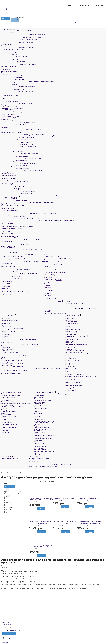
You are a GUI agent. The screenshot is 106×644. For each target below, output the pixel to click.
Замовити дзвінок (9, 634)
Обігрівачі (68, 326)
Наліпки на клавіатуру (8, 44)
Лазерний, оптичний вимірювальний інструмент (80, 354)
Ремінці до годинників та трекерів (12, 228)
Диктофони (9, 253)
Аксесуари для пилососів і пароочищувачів (15, 370)
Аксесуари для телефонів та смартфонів (28, 202)
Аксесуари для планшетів (18, 48)
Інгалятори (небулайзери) (9, 412)
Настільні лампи (39, 410)
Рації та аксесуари (14, 251)
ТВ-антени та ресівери (51, 261)
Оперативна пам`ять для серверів (12, 108)
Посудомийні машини (8, 322)
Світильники (38, 412)
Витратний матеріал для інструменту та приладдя (82, 370)
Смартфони (10, 199)
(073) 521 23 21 (7, 620)
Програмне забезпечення (18, 93)
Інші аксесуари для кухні (41, 437)
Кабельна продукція (15, 182)
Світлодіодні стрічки (40, 408)
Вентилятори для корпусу (10, 71)
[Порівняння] (71, 16)
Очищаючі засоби (13, 278)
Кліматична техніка (73, 315)
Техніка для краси (13, 356)
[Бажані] (64, 534)
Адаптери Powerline (15, 165)
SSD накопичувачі (13, 61)
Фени (3, 357)
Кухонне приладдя (40, 432)
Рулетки (68, 355)
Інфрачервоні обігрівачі (73, 330)
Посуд (36, 426)
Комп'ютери (10, 97)
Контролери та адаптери (19, 86)
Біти (67, 371)
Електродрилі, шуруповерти (74, 340)
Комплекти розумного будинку (43, 400)
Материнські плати (14, 56)
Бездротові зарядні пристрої (20, 218)
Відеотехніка (53, 276)
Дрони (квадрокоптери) (9, 246)
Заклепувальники (71, 367)
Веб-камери (5, 128)
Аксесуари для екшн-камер (53, 279)
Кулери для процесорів (9, 66)
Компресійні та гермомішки (10, 427)
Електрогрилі (6, 335)
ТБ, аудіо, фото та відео (53, 256)
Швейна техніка (12, 367)
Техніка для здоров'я (8, 405)
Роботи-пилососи (7, 349)
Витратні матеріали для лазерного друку (14, 290)
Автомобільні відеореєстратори (38, 458)
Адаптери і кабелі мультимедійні (65, 303)
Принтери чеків (6, 265)
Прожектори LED (39, 413)
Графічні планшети (7, 131)
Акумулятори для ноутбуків (19, 39)
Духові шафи (5, 325)
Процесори (9, 54)
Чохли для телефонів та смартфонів (13, 205)
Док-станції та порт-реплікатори (24, 34)
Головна (69, 5)
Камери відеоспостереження (43, 418)
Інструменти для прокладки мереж (12, 177)
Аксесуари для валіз (8, 421)
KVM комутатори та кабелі (19, 192)
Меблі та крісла (39, 443)
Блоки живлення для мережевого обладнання (31, 195)
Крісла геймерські (39, 445)
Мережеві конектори (8, 174)
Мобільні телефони (14, 200)
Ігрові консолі (5, 231)
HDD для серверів (7, 110)
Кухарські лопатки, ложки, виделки (45, 435)
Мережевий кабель (7, 183)
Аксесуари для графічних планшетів (13, 133)
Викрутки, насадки (71, 363)
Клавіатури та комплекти (18, 123)
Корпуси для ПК (12, 76)
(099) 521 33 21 (7, 625)
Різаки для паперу (13, 275)
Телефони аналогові (8, 282)
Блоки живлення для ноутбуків (21, 38)
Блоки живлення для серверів (11, 106)
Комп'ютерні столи (40, 447)
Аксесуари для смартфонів (10, 210)
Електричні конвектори (73, 328)
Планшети (9, 32)
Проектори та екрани (59, 292)
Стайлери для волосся (9, 359)
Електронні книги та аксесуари (22, 239)
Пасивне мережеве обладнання (22, 170)
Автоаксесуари (33, 468)
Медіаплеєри (48, 277)
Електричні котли (71, 334)
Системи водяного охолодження (12, 73)
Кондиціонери (70, 318)
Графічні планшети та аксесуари (23, 129)
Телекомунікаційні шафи (17, 190)
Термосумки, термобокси (9, 424)
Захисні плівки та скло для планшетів (13, 49)
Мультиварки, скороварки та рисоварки (14, 331)
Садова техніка (70, 384)
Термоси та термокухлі (41, 427)
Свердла (68, 373)
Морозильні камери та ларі (10, 320)
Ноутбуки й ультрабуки (17, 31)
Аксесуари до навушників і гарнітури (56, 273)
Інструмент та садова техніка (76, 336)
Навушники (47, 266)
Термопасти (5, 68)
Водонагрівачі (70, 317)
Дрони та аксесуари (15, 244)
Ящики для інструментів (73, 362)
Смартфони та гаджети (10, 197)
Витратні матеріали (15, 285)
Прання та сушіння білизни (19, 339)
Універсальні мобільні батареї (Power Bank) (29, 213)
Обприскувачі (70, 387)
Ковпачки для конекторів (9, 175)
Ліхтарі (4, 413)
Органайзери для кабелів (9, 204)
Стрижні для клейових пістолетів (76, 374)
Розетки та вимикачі (40, 440)
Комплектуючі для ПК (9, 53)
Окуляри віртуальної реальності (22, 249)
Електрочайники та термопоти (11, 330)
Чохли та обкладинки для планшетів (13, 51)
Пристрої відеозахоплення (19, 146)
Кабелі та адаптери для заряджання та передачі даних (37, 220)
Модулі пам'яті (11, 60)
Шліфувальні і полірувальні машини (76, 344)
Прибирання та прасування (19, 344)
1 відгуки (39, 502)
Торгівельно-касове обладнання (23, 261)
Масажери (5, 410)
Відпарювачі (5, 351)
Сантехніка (37, 455)
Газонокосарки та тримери (74, 386)
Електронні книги (7, 241)
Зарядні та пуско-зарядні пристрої (51, 464)
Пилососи (4, 346)
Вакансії (5, 642)
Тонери (4, 293)
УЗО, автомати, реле (40, 442)
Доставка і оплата (84, 5)
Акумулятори (48, 310)
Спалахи (47, 286)
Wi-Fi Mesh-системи (15, 157)
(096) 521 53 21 (7, 622)
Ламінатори (10, 271)
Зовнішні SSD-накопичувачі (10, 115)
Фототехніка (53, 281)
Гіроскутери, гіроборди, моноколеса (13, 402)
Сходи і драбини (71, 381)
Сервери (4, 105)
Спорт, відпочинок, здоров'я (11, 392)
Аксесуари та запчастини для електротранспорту (18, 404)
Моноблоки (5, 98)
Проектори (48, 294)
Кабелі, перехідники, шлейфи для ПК (25, 88)
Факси (6, 283)
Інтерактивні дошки (57, 302)
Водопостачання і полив (73, 390)
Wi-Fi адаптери (12, 162)
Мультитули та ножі (7, 429)
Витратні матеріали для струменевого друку (16, 291)
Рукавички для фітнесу (8, 397)
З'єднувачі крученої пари (9, 178)
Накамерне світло (50, 287)
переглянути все (7, 74)
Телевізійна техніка (57, 258)
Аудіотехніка (53, 265)
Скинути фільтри (9, 487)
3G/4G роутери (12, 152)
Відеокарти (9, 58)
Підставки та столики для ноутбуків (25, 41)
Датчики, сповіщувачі (40, 402)
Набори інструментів (72, 360)
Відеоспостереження (41, 415)
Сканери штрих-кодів (8, 266)
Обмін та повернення (97, 5)
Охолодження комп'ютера (19, 65)
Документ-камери (50, 298)
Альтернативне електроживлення (44, 451)
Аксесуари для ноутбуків (18, 43)
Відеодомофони (39, 397)
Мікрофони (47, 271)
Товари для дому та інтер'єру (44, 392)
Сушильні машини (7, 343)
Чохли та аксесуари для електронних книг (15, 243)
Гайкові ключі (69, 365)
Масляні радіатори (71, 331)
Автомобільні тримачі (35, 460)
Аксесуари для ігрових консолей (12, 236)
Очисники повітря (71, 322)
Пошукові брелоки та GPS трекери (24, 254)
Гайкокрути (69, 343)
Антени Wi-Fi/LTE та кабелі (19, 163)
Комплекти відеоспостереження (44, 421)
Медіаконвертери (13, 186)
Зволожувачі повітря (72, 323)
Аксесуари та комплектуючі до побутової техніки (33, 368)
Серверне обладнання (17, 103)
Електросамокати (7, 400)
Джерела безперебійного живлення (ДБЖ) (28, 136)
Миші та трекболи (13, 124)
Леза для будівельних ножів (74, 378)
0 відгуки (63, 500)
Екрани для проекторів (51, 297)
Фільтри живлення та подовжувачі (23, 134)
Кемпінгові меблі (39, 448)
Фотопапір (5, 288)
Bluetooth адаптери (15, 169)
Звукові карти (10, 84)
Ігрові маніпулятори (7, 233)
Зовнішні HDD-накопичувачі (10, 116)
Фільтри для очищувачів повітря (75, 325)
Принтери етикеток (8, 263)
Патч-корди (5, 172)
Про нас (75, 5)
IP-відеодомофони (40, 396)
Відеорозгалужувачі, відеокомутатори (69, 305)
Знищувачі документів (16, 270)
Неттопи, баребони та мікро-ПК (11, 102)
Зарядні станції (39, 453)
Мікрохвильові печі (7, 333)
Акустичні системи (50, 269)
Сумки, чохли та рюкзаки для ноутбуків (27, 36)
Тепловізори (5, 431)
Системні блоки (6, 100)
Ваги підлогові (6, 408)
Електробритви (6, 362)
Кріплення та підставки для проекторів (56, 300)
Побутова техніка (8, 315)
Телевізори (47, 260)
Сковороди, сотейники (41, 429)
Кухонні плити (6, 323)
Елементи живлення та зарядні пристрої (70, 308)
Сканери (8, 260)
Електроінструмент (72, 338)
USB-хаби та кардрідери (18, 138)
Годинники (9, 222)
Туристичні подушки (8, 426)
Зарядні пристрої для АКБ (18, 144)
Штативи (47, 282)
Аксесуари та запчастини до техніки (13, 372)
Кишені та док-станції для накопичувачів (28, 81)
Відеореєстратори (40, 420)
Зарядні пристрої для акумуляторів (55, 313)
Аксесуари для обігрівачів (73, 333)
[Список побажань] (71, 14)
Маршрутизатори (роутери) (20, 153)
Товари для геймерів (15, 230)
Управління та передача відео (43, 423)
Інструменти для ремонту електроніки (27, 141)
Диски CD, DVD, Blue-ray (9, 121)
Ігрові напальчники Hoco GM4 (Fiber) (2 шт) (65, 498)
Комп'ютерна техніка (9, 95)
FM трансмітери (33, 461)
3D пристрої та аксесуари (19, 268)
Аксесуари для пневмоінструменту (76, 351)
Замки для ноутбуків (8, 46)
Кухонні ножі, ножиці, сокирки (43, 434)
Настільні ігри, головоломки (10, 458)
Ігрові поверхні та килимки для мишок (26, 126)
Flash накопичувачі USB (9, 118)
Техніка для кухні (13, 328)
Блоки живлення (12, 78)
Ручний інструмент (71, 359)
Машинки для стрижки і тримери (12, 360)
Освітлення (37, 405)
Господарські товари (40, 450)
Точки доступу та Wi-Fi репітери (23, 158)
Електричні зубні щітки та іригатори (13, 407)
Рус (5, 7)
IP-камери (37, 416)
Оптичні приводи (13, 83)
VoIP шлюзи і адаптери (16, 193)
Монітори (8, 111)
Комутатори (10, 155)
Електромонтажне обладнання (44, 439)
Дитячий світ (7, 456)
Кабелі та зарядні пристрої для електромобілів (43, 466)
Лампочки (37, 407)
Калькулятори (11, 276)
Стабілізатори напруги (17, 139)
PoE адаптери (11, 188)
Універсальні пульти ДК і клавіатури (55, 263)
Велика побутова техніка (18, 317)
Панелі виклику (38, 399)
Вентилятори (70, 320)
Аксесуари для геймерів (9, 235)
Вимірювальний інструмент (74, 352)
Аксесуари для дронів (8, 248)
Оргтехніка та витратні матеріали (13, 256)
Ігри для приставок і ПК (9, 238)
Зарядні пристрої (13, 217)
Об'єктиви (47, 284)
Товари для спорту (7, 394)
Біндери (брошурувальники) (19, 273)
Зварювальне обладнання (74, 346)
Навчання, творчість (15, 460)
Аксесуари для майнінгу (17, 91)
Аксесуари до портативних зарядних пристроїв (16, 215)
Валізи (3, 418)
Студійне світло (49, 289)
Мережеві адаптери (15, 160)
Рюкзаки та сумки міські (9, 416)
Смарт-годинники (7, 223)
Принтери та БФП (13, 258)
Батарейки (48, 312)
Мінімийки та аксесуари (73, 382)
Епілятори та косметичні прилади (12, 364)
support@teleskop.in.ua (12, 631)
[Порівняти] (66, 534)
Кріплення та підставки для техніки (67, 307)
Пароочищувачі (6, 348)
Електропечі (5, 336)
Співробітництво (8, 641)
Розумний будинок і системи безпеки (58, 394)
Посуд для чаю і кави (40, 431)
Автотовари (33, 456)
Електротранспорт (7, 399)
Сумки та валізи (6, 415)
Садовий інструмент (72, 389)
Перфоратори (70, 341)
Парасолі (4, 419)
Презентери (48, 295)
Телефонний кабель (8, 185)
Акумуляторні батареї (16, 143)
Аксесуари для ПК (13, 90)
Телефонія (9, 280)
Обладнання (69, 357)
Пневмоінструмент (71, 349)
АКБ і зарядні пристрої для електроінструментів (81, 376)
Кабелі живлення (13, 79)
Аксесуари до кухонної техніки (11, 373)
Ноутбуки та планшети (10, 29)
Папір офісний (6, 287)
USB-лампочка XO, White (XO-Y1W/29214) (89, 498)
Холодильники (6, 319)
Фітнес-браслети (7, 225)
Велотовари (5, 432)
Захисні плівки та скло (8, 207)
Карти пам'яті (6, 119)
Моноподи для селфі (8, 209)
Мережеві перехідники (16, 148)
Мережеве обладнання (10, 150)
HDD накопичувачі (14, 63)
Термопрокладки (7, 70)
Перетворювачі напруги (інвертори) (40, 463)
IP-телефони (10, 167)
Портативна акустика (51, 268)
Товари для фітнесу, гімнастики (11, 396)
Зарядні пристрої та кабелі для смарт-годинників (17, 227)
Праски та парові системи (10, 352)
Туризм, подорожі (7, 423)
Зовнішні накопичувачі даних (20, 113)
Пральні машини (6, 341)
